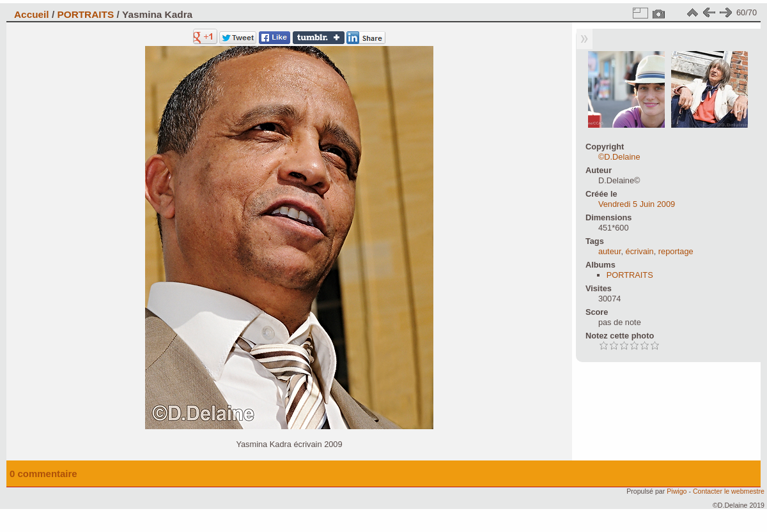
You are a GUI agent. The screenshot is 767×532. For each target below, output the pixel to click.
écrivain (640, 251)
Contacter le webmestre (729, 491)
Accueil (32, 14)
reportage (676, 251)
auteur (610, 251)
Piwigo (677, 491)
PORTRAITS (85, 14)
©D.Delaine (619, 157)
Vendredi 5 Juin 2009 (637, 204)
